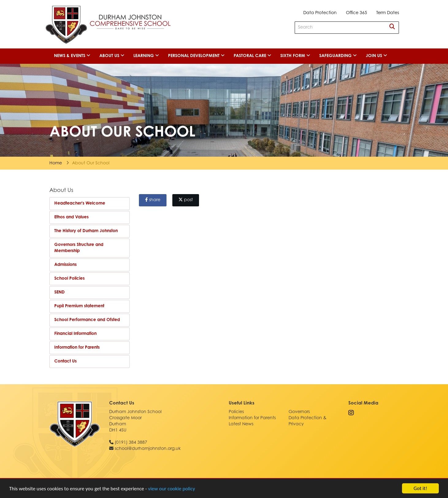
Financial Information (75, 334)
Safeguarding (338, 56)
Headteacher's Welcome (80, 204)
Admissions (65, 265)
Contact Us (65, 362)
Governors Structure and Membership (79, 248)
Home (56, 163)
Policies (236, 412)
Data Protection (320, 13)
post (186, 200)
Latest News (241, 424)
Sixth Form (295, 56)
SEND (59, 293)
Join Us (376, 56)
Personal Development (196, 56)
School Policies (69, 279)
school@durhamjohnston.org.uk (148, 449)
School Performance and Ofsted (87, 320)
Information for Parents (77, 348)
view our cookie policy (172, 490)
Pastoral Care (252, 56)
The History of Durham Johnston (86, 231)
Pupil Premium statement (79, 306)
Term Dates (388, 13)
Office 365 (356, 13)
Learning (146, 56)
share (153, 200)
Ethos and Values (71, 217)
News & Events (72, 56)
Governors (299, 412)
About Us (112, 56)
